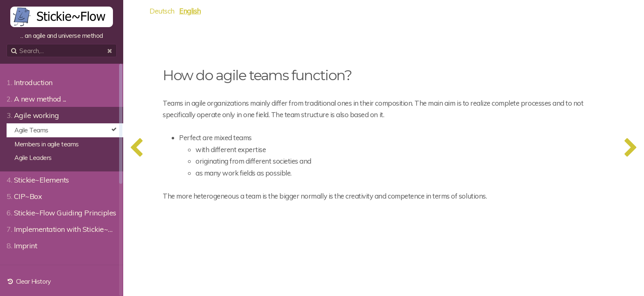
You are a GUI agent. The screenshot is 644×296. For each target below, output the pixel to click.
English (190, 11)
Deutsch (162, 11)
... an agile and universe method (62, 23)
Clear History (29, 281)
